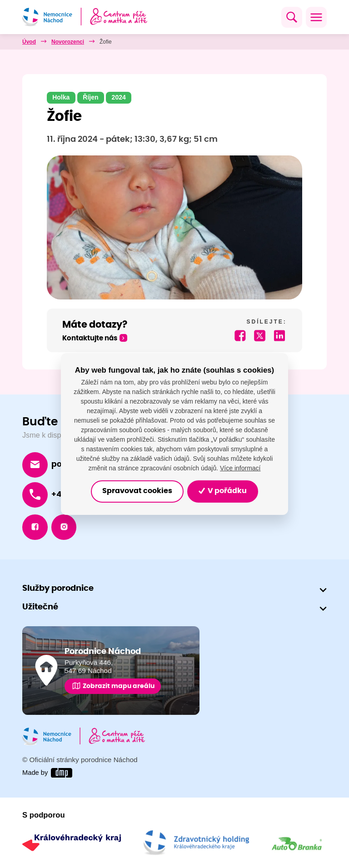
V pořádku (223, 491)
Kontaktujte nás (90, 338)
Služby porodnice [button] (58, 589)
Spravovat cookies (137, 491)
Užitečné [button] (40, 608)
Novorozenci (68, 42)
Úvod (29, 42)
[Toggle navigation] (316, 17)
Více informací (240, 468)
